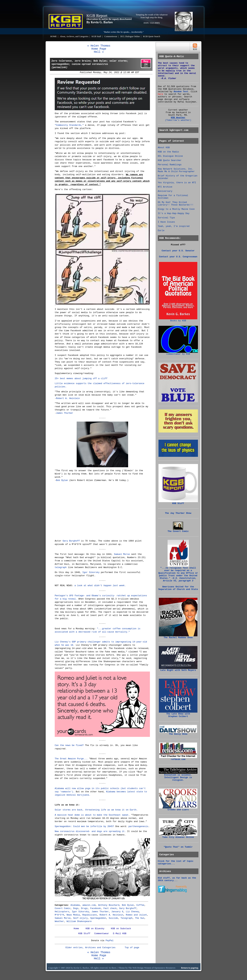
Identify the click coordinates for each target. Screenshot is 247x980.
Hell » (99, 52)
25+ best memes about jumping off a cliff (81, 379)
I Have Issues (166, 222)
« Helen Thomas (99, 46)
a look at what (100, 586)
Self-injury (80, 918)
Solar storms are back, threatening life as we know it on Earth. (96, 810)
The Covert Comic (178, 530)
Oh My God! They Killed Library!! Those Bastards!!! (176, 204)
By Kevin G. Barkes (100, 22)
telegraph (61, 567)
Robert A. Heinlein (68, 398)
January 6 (117, 912)
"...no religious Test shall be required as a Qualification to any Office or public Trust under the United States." (178, 573)
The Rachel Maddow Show (178, 637)
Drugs (84, 908)
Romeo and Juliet (136, 915)
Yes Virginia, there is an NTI (177, 183)
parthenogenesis (138, 826)
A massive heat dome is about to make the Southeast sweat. (92, 815)
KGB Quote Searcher (170, 160)
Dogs (76, 908)
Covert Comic (63, 908)
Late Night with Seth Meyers (178, 669)
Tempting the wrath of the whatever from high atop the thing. (152, 16)
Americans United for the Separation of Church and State (178, 588)
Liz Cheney (133, 912)
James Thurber (65, 413)
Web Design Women (142, 968)
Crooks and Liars (178, 809)
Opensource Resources (165, 968)
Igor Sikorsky (91, 572)
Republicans (90, 915)
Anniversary (165, 191)
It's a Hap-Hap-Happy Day (174, 213)
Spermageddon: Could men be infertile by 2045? (84, 826)
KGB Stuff (96, 36)
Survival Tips (166, 218)
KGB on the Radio (168, 152)
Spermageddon (98, 918)
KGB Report (97, 16)
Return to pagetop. (190, 968)
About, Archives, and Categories (74, 36)
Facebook (95, 908)
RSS (195, 47)
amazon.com (89, 905)
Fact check (110, 908)
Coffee (140, 905)
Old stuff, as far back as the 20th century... (177, 879)
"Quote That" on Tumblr (178, 847)
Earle (161, 231)
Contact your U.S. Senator (178, 251)
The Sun (140, 918)
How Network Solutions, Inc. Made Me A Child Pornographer (176, 170)
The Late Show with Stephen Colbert (178, 714)
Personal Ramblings (170, 165)
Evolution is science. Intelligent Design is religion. (178, 777)
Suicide (113, 918)
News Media (73, 915)
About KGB (164, 148)
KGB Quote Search (152, 36)
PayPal (110, 941)
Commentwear (111, 36)
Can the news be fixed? (69, 745)
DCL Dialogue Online (130, 36)
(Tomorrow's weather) (178, 120)
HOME (54, 36)
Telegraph (127, 918)
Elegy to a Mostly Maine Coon (176, 209)
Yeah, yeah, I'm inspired (174, 226)
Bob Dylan (62, 480)
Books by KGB (178, 320)
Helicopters (62, 912)
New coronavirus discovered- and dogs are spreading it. (90, 831)
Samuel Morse (122, 554)
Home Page (99, 49)
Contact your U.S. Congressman (178, 257)
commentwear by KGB (178, 353)
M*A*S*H (59, 915)
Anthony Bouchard (109, 905)
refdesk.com (178, 758)
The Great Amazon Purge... (71, 759)
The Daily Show (178, 733)
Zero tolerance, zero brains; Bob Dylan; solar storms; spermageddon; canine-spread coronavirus (90, 64)
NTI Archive (165, 187)
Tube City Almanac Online (178, 836)
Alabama (75, 905)
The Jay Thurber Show (178, 513)
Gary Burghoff (71, 541)
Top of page (132, 948)
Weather (59, 921)
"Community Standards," (69, 125)
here (160, 94)
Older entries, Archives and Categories (90, 948)
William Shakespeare (79, 921)
